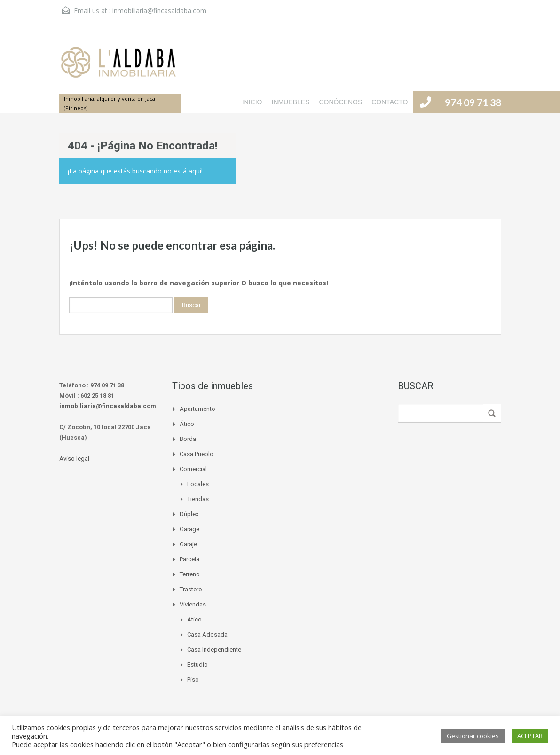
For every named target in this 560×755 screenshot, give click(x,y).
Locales (198, 484)
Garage (189, 529)
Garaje (188, 544)
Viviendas (193, 604)
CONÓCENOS (340, 102)
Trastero (191, 589)
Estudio (197, 665)
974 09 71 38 (473, 102)
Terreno (190, 574)
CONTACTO (390, 102)
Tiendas (198, 499)
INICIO (252, 102)
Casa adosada (207, 634)
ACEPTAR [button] (530, 736)
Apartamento (197, 409)
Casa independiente (214, 649)
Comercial (193, 469)
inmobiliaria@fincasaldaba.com (159, 11)
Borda (188, 439)
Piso (193, 680)
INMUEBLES (291, 102)
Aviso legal (74, 459)
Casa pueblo (197, 454)
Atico (194, 619)
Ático (187, 424)
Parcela (189, 559)
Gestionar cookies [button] (473, 736)
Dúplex (189, 514)
